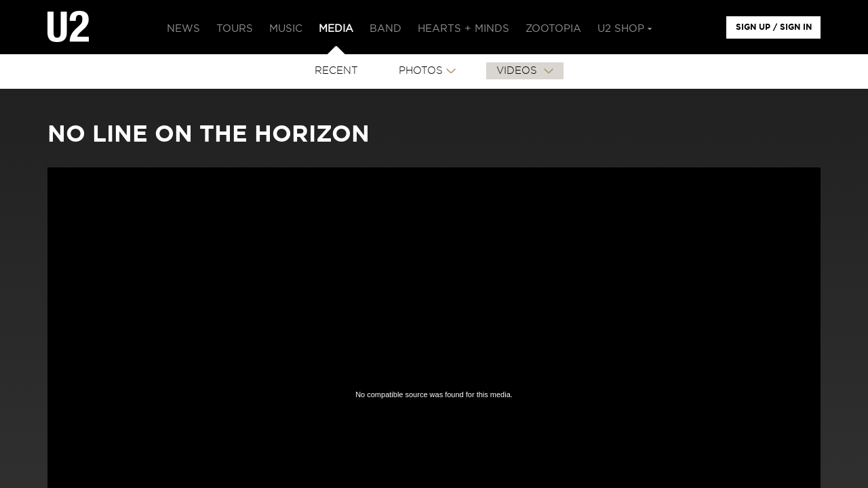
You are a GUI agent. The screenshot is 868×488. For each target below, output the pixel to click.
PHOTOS (421, 71)
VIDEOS (518, 71)
